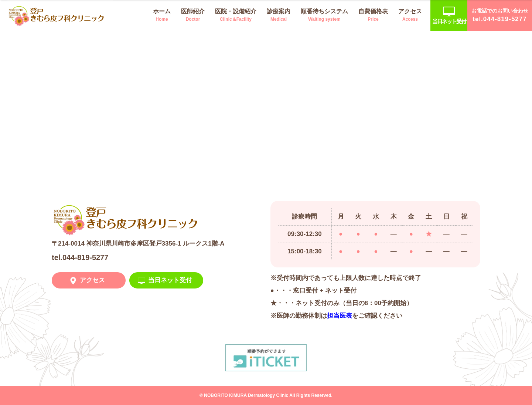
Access (410, 14)
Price (373, 14)
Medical (279, 14)
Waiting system (324, 14)
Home (162, 14)
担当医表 (340, 316)
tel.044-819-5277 (80, 257)
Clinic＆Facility (236, 14)
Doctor (193, 14)
